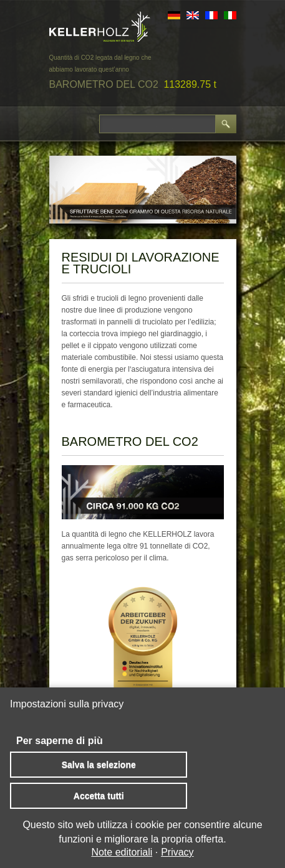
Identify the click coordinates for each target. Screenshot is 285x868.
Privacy (177, 852)
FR (211, 15)
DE (174, 15)
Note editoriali (122, 852)
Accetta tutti (99, 796)
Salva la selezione (99, 765)
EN (193, 15)
